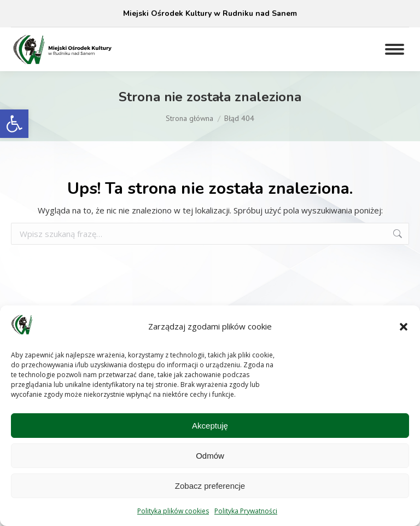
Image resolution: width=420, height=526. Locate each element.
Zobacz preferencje (210, 486)
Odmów (210, 456)
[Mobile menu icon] (395, 49)
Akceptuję (210, 426)
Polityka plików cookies (173, 511)
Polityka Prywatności (246, 511)
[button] (14, 124)
